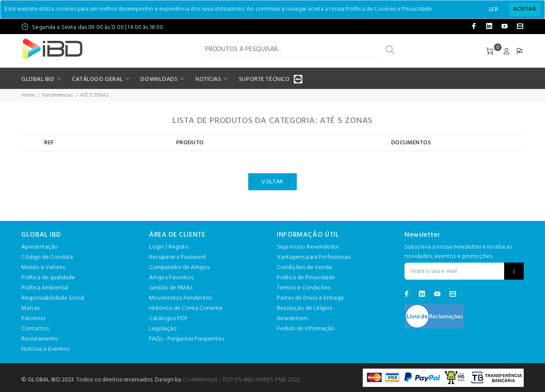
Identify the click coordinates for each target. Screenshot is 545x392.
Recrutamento (40, 339)
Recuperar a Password (177, 257)
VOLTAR (272, 182)
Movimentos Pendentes (181, 298)
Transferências (57, 95)
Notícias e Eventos (45, 349)
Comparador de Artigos (179, 268)
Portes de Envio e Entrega (310, 298)
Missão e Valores (43, 268)
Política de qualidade (48, 278)
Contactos (35, 329)
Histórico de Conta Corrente (186, 308)
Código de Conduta (47, 257)
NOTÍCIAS (208, 79)
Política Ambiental (45, 288)
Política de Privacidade (306, 278)
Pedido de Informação (306, 329)
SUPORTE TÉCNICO (265, 79)
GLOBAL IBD (38, 79)
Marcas (30, 308)
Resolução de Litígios (304, 308)
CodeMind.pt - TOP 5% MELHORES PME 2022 (241, 380)
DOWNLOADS (159, 79)
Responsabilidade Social (53, 298)
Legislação (163, 329)
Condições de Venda (304, 268)
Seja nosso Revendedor (308, 247)
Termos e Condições (304, 288)
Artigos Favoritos (171, 278)
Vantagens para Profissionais (314, 257)
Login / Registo (169, 247)
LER (493, 10)
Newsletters (292, 319)
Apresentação (40, 247)
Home (28, 95)
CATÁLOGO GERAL (98, 79)
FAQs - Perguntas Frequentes (186, 339)
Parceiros (33, 319)
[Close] (525, 9)
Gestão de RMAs (171, 288)
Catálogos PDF (168, 319)
